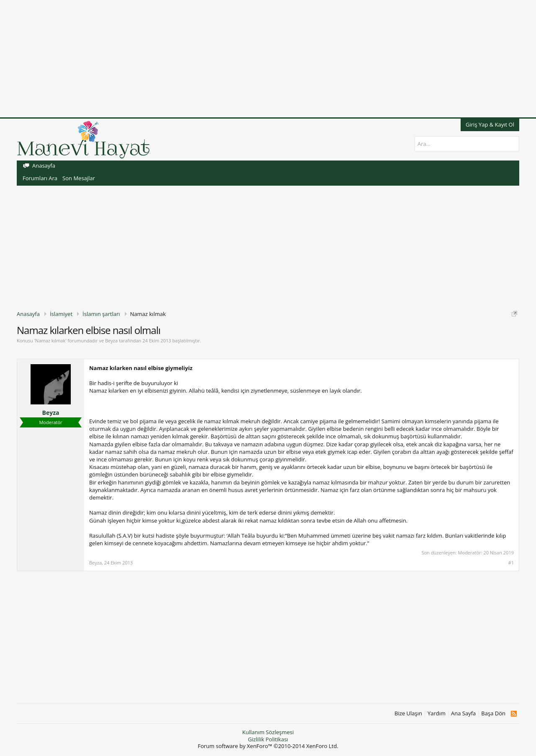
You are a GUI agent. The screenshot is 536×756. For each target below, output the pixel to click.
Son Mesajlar (79, 178)
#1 (511, 563)
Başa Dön (493, 713)
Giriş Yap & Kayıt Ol (490, 124)
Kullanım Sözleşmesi (268, 732)
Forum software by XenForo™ (268, 746)
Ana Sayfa (463, 713)
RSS (514, 714)
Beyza (111, 340)
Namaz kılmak (50, 340)
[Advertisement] (251, 59)
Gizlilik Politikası (268, 739)
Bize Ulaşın (408, 713)
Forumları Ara (40, 178)
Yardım (437, 713)
